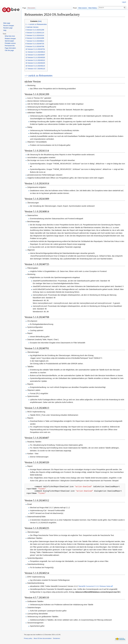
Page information (10, 48)
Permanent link (10, 46)
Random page (8, 28)
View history (93, 8)
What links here (10, 36)
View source (83, 8)
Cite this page (9, 50)
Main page (7, 23)
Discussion (31, 8)
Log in (124, 2)
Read (75, 8)
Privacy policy (28, 638)
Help (5, 30)
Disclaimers (57, 638)
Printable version (10, 43)
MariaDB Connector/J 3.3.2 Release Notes (95, 586)
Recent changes (9, 26)
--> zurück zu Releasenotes (38, 76)
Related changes (10, 39)
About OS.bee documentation (43, 638)
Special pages (9, 41)
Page (24, 8)
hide (40, 21)
